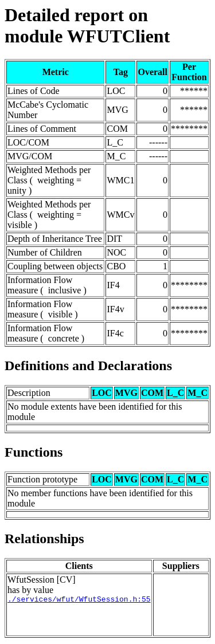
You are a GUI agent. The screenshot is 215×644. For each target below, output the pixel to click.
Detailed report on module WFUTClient (87, 25)
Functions (34, 452)
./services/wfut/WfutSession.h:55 (79, 600)
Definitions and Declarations (88, 366)
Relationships (44, 539)
